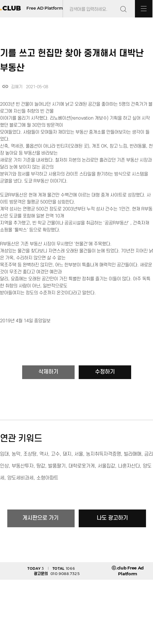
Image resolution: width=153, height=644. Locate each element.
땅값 (41, 466)
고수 (55, 454)
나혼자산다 (129, 466)
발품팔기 (57, 466)
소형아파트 (47, 478)
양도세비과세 (20, 478)
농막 (16, 454)
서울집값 (106, 466)
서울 (79, 454)
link (5, 86)
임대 (4, 454)
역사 (44, 454)
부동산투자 (23, 466)
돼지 (67, 454)
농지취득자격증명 (103, 454)
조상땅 (30, 454)
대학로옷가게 (82, 466)
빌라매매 (133, 454)
